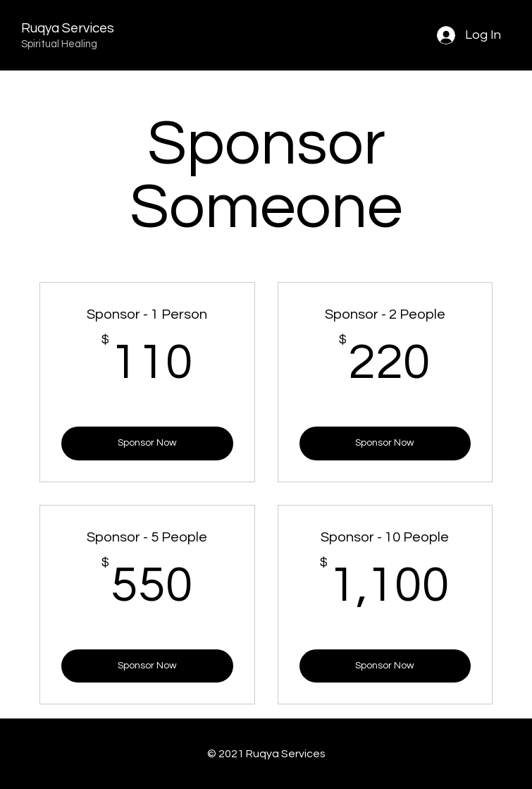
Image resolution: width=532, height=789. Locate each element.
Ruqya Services (68, 28)
